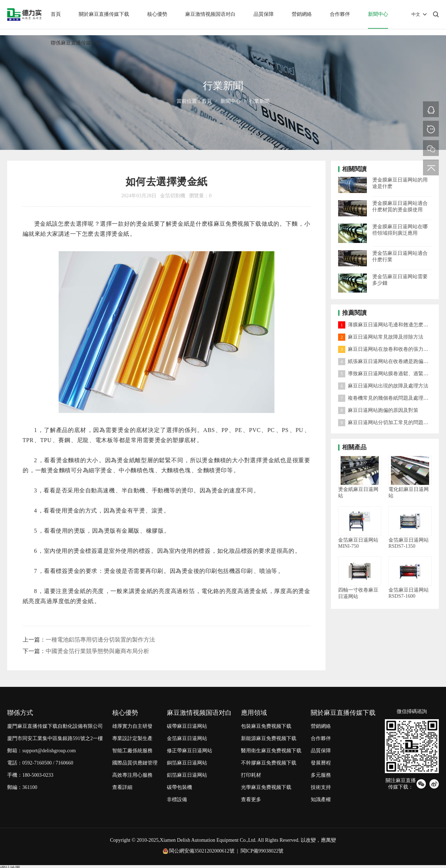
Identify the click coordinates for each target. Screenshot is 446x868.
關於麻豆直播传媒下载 (104, 14)
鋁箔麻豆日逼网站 (187, 775)
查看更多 (251, 800)
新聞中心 (378, 14)
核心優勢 (157, 14)
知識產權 (321, 800)
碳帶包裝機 (179, 787)
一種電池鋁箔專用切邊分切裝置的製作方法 (100, 640)
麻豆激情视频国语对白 (210, 14)
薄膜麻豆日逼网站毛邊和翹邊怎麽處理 (386, 325)
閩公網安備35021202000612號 (202, 851)
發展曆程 (321, 763)
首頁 (56, 14)
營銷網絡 (302, 14)
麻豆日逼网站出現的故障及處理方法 (383, 386)
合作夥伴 (340, 14)
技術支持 (321, 787)
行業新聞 (259, 101)
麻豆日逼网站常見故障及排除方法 (381, 337)
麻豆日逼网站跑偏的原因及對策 (378, 410)
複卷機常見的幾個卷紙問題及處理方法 (386, 398)
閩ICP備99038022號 (262, 851)
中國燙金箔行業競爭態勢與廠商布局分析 (97, 651)
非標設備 (177, 800)
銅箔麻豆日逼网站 (187, 763)
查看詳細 (122, 787)
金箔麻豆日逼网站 (187, 738)
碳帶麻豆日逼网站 (187, 726)
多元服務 (321, 775)
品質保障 (264, 14)
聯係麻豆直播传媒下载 (76, 43)
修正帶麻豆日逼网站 (190, 751)
